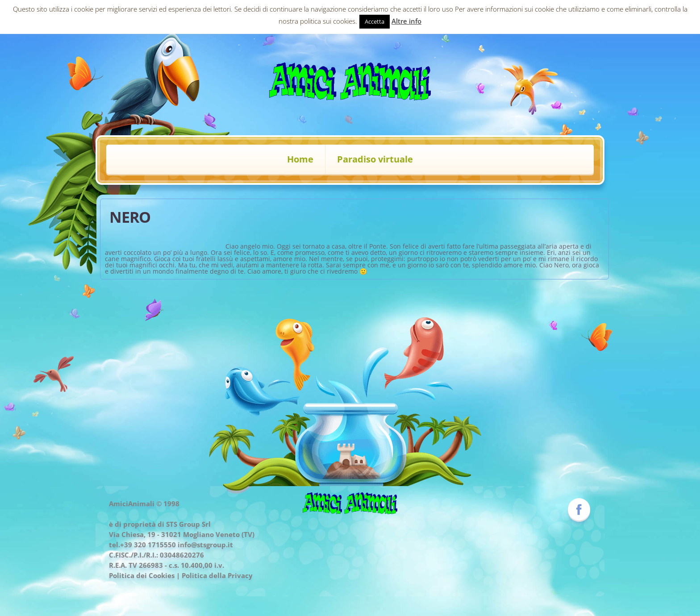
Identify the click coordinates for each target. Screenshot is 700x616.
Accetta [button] (375, 21)
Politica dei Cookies (142, 575)
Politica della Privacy (217, 575)
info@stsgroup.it (205, 545)
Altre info (406, 21)
